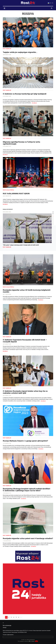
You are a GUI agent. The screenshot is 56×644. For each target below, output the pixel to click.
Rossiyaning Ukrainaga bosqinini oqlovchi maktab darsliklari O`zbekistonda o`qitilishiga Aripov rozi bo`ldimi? (27, 490)
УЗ (49, 3)
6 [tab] (53, 220)
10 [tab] (53, 223)
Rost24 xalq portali (8, 190)
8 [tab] (53, 221)
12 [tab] (53, 225)
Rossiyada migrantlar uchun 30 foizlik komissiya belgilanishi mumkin (27, 291)
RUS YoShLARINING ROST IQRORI (16, 194)
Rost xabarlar (7, 49)
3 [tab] (53, 217)
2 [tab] (53, 217)
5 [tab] (53, 219)
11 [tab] (53, 224)
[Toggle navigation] (4, 8)
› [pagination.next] (21, 617)
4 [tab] (53, 218)
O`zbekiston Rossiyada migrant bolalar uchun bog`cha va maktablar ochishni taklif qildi (25, 392)
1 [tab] (53, 216)
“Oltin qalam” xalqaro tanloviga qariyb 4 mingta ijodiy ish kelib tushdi (21, 245)
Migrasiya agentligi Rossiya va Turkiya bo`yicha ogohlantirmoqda (21, 143)
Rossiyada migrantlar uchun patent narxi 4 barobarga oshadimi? (28, 538)
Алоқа (5, 627)
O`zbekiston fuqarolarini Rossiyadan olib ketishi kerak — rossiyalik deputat (25, 341)
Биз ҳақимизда (7, 625)
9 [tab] (53, 222)
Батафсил (34, 103)
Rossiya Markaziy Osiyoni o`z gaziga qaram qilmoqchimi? (25, 441)
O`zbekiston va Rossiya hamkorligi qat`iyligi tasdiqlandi (25, 94)
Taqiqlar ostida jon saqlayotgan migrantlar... (20, 52)
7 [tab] (53, 221)
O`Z (52, 3)
